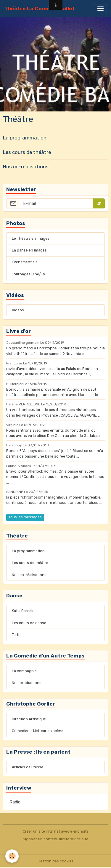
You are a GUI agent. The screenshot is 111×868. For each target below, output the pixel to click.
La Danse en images (29, 250)
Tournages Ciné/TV (29, 274)
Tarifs (17, 635)
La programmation (25, 138)
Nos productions (27, 683)
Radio (15, 802)
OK (99, 204)
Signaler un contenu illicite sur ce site (55, 839)
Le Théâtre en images (31, 239)
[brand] (40, 9)
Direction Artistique (29, 719)
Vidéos (18, 310)
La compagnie (24, 671)
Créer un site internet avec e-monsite (56, 831)
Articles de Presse (28, 767)
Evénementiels (25, 262)
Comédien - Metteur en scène (38, 731)
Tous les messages (25, 517)
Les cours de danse (29, 623)
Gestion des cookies (55, 861)
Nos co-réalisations (26, 167)
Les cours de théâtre (27, 152)
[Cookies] (12, 856)
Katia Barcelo (23, 611)
